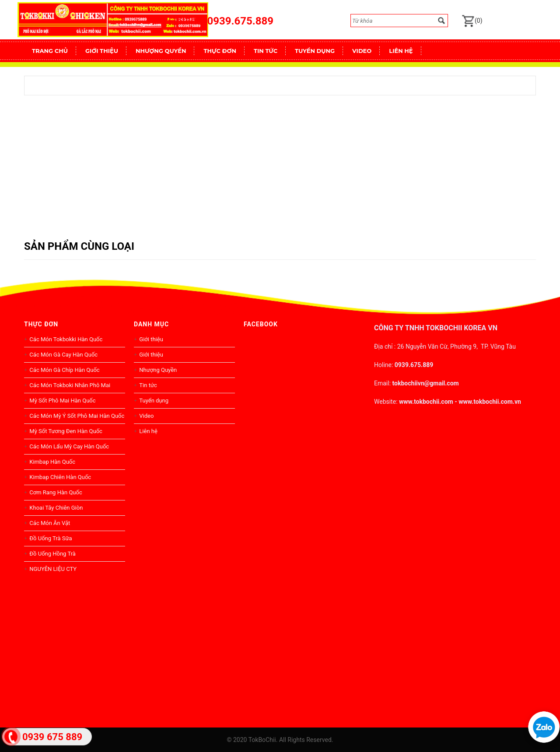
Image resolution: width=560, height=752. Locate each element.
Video (146, 416)
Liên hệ (148, 431)
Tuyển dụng (154, 400)
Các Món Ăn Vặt (50, 523)
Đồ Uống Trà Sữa (51, 538)
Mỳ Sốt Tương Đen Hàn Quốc (66, 431)
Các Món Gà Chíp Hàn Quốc (64, 370)
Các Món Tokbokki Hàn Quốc (66, 339)
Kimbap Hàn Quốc (52, 462)
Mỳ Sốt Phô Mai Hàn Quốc (62, 400)
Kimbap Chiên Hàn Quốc (60, 477)
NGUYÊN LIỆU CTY (53, 569)
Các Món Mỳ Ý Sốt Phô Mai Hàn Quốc (77, 416)
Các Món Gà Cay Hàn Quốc (63, 355)
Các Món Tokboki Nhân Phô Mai (70, 385)
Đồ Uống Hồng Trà (52, 554)
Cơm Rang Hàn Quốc (56, 492)
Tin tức (148, 385)
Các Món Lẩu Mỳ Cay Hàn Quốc (69, 446)
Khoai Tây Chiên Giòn (56, 508)
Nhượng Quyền (158, 370)
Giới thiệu (151, 339)
